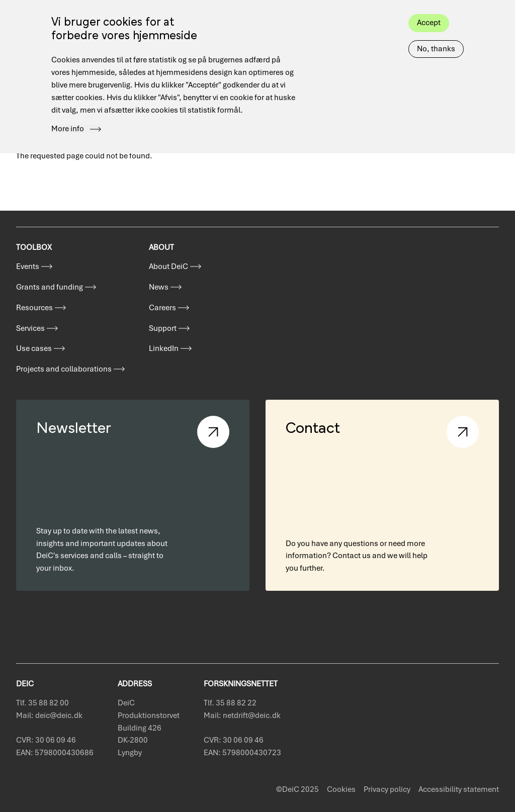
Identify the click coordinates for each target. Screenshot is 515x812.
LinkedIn (164, 348)
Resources (34, 308)
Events (28, 266)
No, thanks (436, 35)
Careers (162, 308)
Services (30, 328)
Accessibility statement (459, 789)
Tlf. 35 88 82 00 (42, 703)
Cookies (341, 789)
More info (68, 116)
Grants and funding (50, 287)
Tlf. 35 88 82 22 (230, 703)
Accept (429, 9)
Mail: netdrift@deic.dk (242, 715)
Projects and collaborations (64, 369)
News (159, 287)
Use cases (34, 348)
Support (163, 328)
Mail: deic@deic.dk (49, 715)
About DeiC (168, 266)
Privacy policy (387, 789)
